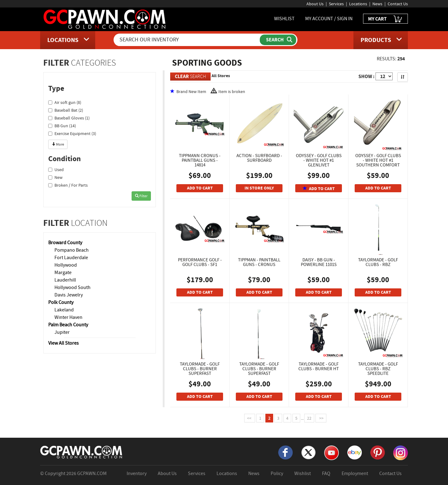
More (58, 144)
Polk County (61, 302)
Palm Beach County (68, 325)
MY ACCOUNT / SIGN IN (329, 19)
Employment (355, 473)
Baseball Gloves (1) (69, 118)
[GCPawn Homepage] (105, 19)
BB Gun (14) (62, 126)
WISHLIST (284, 19)
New (55, 177)
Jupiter (62, 332)
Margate (63, 273)
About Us (315, 4)
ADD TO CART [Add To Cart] (200, 188)
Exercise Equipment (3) (72, 133)
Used (56, 170)
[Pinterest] (378, 452)
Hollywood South (72, 287)
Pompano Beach (72, 250)
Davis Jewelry (69, 295)
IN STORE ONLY (259, 188)
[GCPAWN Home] (82, 452)
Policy (277, 473)
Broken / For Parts (68, 185)
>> (321, 418)
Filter (141, 196)
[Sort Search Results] (403, 77)
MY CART (385, 19)
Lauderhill (65, 280)
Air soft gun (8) (65, 102)
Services (336, 4)
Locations (358, 4)
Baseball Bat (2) (66, 110)
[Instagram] (401, 452)
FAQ (326, 473)
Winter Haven (68, 317)
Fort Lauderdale (71, 258)
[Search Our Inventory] (187, 40)
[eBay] (355, 452)
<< (250, 418)
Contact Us (398, 4)
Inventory (137, 473)
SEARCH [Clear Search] (190, 76)
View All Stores (63, 343)
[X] (308, 452)
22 (309, 418)
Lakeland (64, 310)
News (377, 4)
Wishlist (303, 473)
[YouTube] (331, 452)
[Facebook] (285, 452)
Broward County (65, 243)
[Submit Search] (278, 40)
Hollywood (66, 265)
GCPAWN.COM (92, 473)
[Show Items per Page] (384, 76)
